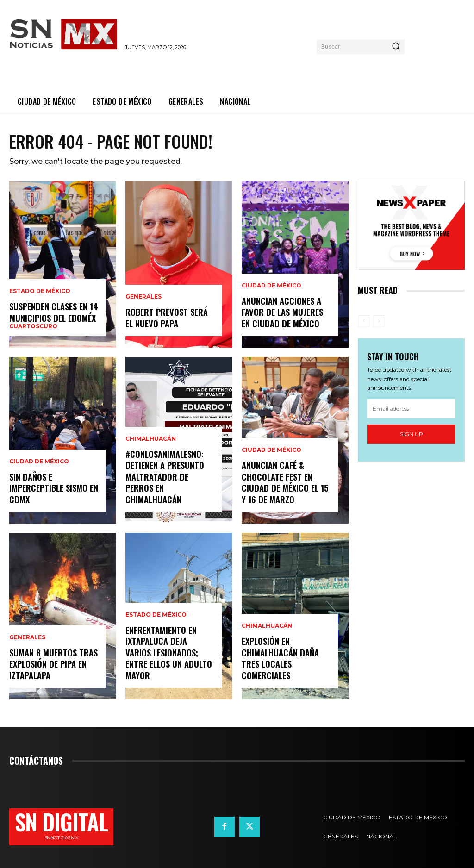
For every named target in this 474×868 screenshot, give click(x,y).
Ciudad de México (39, 463)
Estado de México (40, 292)
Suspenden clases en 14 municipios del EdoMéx (53, 312)
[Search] (396, 47)
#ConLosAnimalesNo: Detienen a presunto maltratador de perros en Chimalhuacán (164, 478)
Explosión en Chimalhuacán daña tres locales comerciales (280, 659)
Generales (27, 639)
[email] (411, 409)
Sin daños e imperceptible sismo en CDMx (53, 489)
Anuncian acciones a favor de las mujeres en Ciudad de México (282, 313)
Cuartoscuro (33, 326)
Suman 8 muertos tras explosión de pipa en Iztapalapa (53, 665)
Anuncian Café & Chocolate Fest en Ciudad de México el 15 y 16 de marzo (284, 483)
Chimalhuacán (151, 441)
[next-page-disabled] (378, 321)
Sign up (412, 434)
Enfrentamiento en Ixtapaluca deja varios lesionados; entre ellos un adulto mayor (170, 659)
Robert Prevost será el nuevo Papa (166, 318)
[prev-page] (364, 321)
